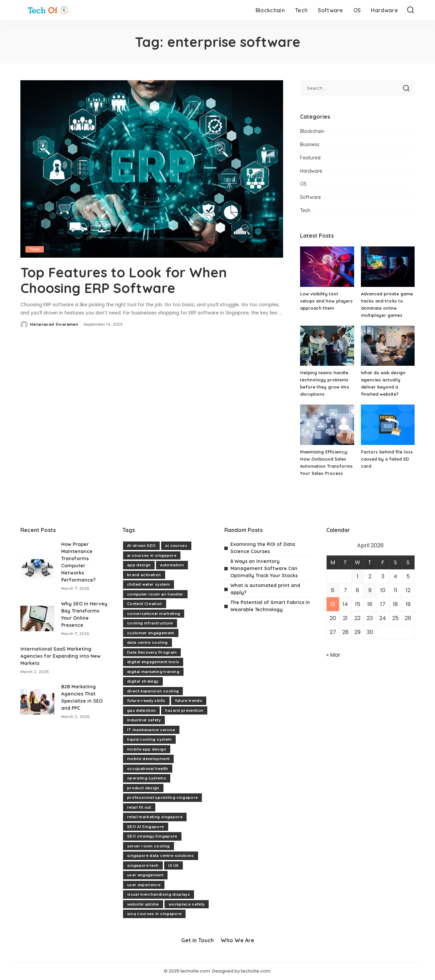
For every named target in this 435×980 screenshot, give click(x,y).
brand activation (144, 575)
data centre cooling (147, 642)
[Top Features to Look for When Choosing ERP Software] (152, 169)
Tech (35, 249)
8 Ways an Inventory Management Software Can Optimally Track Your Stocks (264, 568)
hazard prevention (184, 710)
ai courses (176, 546)
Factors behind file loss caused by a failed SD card (387, 459)
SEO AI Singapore (146, 827)
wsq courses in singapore (154, 914)
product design (143, 788)
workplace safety (187, 904)
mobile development (148, 759)
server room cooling (149, 846)
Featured (310, 158)
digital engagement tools (153, 662)
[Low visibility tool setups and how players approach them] (327, 267)
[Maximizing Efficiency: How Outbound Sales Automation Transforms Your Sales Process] (327, 425)
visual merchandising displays (159, 894)
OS (303, 184)
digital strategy (143, 681)
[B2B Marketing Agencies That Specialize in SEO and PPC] (37, 702)
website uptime (143, 904)
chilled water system (149, 584)
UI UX (173, 865)
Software (310, 197)
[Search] (411, 10)
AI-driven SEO (141, 546)
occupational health (148, 769)
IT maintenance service (151, 730)
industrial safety (144, 720)
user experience (144, 885)
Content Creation (145, 604)
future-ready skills (146, 701)
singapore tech (143, 865)
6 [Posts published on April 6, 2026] (333, 590)
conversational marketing (154, 614)
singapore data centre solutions (161, 856)
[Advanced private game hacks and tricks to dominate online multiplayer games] (388, 267)
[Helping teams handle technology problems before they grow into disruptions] (327, 346)
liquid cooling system (149, 739)
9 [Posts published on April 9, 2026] (370, 590)
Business (310, 144)
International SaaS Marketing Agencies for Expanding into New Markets (60, 656)
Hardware (311, 171)
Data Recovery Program (152, 652)
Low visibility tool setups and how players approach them (326, 301)
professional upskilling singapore (162, 797)
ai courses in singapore (152, 555)
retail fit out (139, 807)
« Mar (333, 655)
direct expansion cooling (153, 691)
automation (172, 565)
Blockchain (312, 131)
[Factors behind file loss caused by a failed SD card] (388, 425)
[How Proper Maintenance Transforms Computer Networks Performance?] (37, 566)
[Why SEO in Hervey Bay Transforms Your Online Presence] (37, 618)
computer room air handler (155, 594)
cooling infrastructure (150, 623)
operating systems (147, 778)
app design (139, 565)
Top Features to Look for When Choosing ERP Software (124, 280)
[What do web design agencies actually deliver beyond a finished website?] (388, 346)
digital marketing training (153, 672)
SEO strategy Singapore (152, 836)
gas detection (141, 710)
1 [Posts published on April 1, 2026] (358, 576)
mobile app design (147, 749)
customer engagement (151, 633)
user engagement (145, 875)
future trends (189, 701)
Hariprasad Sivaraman (54, 324)
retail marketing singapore (155, 817)
